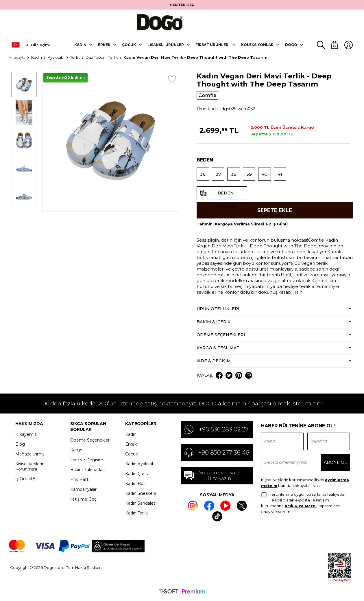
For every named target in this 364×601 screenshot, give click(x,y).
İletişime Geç (83, 501)
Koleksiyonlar (257, 46)
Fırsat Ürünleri (213, 46)
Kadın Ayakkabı (140, 466)
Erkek (104, 46)
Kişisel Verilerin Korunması (30, 468)
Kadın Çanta (137, 476)
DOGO (291, 46)
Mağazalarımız (30, 456)
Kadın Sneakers (141, 495)
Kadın (80, 46)
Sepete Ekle (275, 212)
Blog (20, 446)
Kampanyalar (83, 491)
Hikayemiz (26, 436)
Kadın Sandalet (140, 505)
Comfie (208, 96)
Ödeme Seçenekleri (90, 442)
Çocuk (129, 46)
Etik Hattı (80, 481)
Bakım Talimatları (87, 472)
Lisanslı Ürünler (166, 46)
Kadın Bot (135, 486)
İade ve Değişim (87, 462)
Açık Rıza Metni (301, 508)
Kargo (76, 452)
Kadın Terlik (136, 515)
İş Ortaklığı (26, 481)
